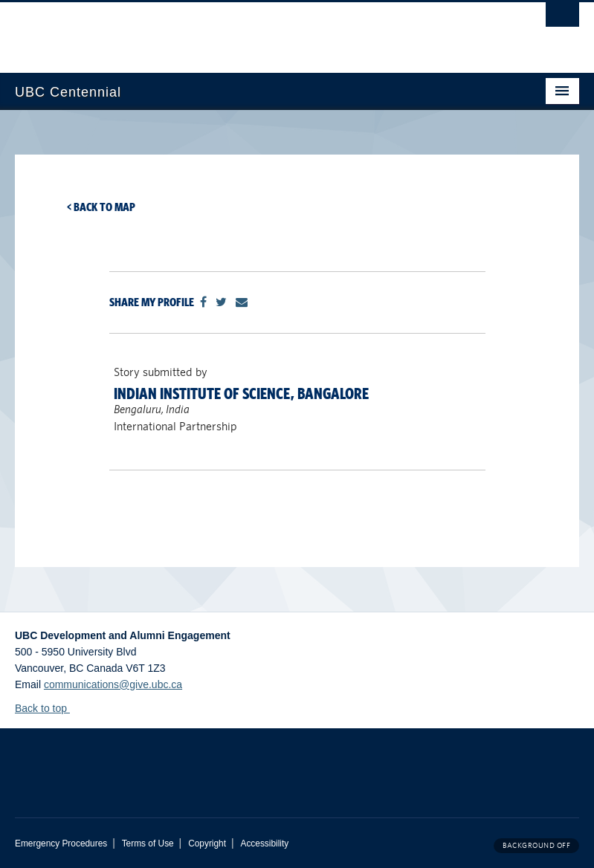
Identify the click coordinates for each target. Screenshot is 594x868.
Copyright (207, 843)
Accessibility (264, 843)
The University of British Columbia (255, 30)
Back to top (48, 708)
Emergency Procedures (61, 843)
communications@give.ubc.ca (113, 684)
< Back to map (101, 207)
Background (536, 845)
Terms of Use (148, 843)
